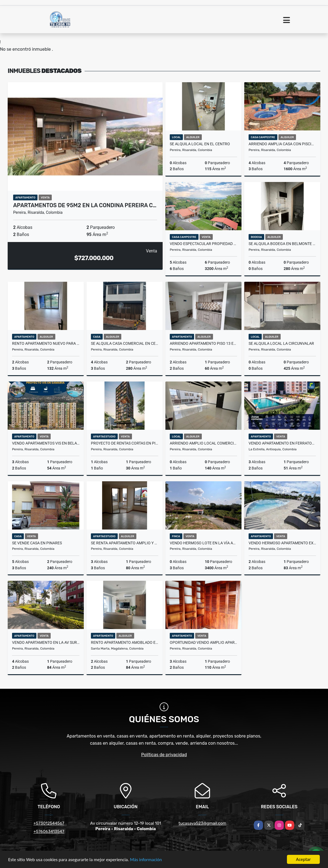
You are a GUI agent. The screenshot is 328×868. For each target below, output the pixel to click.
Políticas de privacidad (164, 755)
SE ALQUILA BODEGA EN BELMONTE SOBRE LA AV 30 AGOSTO (282, 244)
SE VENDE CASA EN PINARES (37, 543)
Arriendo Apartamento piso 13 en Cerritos (203, 343)
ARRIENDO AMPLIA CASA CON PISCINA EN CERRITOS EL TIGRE (282, 144)
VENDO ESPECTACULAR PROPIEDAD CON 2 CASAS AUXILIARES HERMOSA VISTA (203, 244)
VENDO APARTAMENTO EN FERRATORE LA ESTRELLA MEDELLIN (282, 443)
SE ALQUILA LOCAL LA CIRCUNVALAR (281, 343)
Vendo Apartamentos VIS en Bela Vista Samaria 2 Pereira (46, 443)
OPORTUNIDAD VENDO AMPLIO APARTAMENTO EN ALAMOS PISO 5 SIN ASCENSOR (203, 642)
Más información (146, 860)
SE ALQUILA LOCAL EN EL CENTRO (200, 144)
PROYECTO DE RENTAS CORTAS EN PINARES (125, 443)
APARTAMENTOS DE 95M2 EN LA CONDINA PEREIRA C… (85, 205)
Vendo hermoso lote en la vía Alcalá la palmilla (203, 543)
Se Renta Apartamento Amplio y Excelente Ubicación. (125, 543)
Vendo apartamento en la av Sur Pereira (46, 642)
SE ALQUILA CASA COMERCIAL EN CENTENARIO (125, 343)
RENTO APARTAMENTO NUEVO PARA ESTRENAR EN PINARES (46, 343)
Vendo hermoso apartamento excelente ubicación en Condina (282, 543)
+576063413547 (49, 832)
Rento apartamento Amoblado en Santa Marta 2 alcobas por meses (125, 642)
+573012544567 (49, 823)
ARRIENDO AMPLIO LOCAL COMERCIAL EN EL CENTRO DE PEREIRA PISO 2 (203, 443)
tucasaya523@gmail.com (202, 823)
